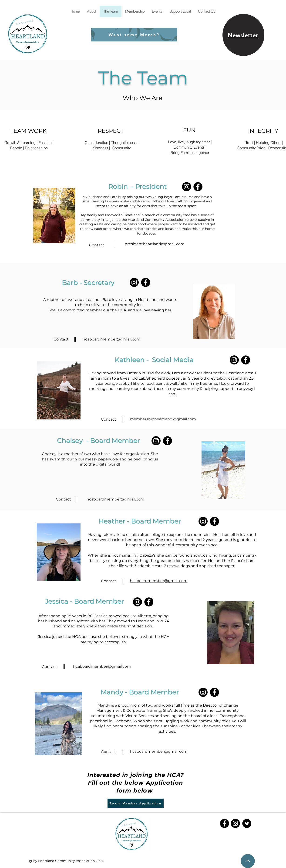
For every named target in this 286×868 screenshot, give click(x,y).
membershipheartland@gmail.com (163, 419)
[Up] (248, 861)
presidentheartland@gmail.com (155, 244)
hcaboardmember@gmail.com (111, 339)
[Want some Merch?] (134, 35)
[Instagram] (187, 187)
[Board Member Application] (136, 803)
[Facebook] (198, 187)
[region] (243, 35)
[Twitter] (247, 823)
